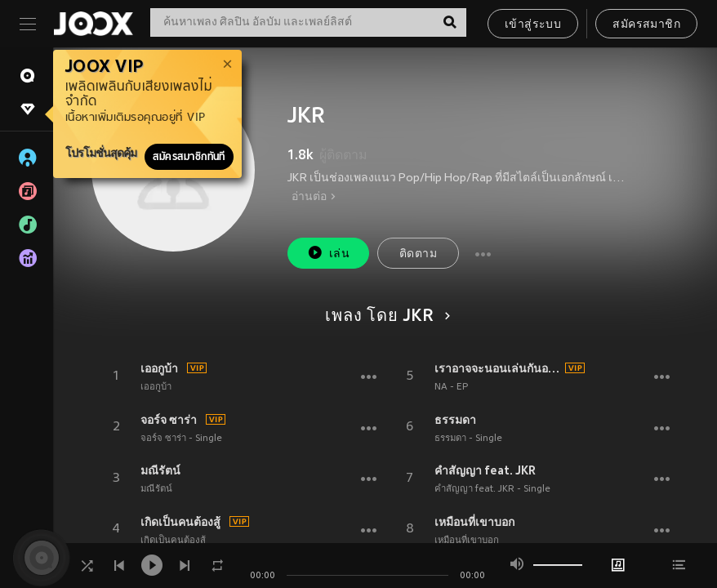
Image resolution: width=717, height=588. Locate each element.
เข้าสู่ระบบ (533, 25)
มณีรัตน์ (160, 470)
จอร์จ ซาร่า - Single (181, 439)
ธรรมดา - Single (468, 439)
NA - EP (451, 387)
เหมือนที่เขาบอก (474, 522)
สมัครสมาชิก (646, 25)
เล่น (328, 253)
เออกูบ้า (159, 368)
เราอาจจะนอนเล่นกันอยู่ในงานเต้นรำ (498, 368)
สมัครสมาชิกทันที (189, 157)
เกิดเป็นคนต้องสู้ (180, 522)
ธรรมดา (455, 420)
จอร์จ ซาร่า (169, 420)
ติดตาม (418, 254)
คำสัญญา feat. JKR (485, 470)
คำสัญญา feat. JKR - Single (492, 489)
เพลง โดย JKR (385, 317)
